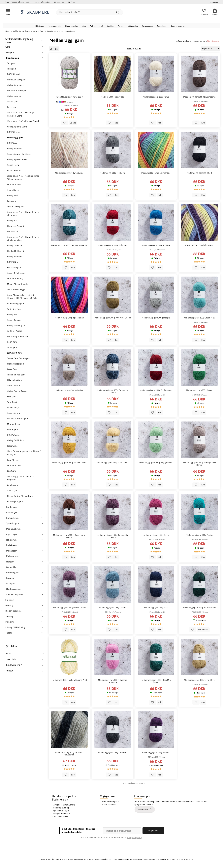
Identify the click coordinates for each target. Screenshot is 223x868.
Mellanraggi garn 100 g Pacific (199, 535)
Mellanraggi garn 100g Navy (156, 608)
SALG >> (71, 2)
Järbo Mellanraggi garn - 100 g (69, 97)
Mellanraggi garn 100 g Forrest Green (199, 608)
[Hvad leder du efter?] (90, 12)
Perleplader (162, 26)
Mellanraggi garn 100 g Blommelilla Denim (113, 536)
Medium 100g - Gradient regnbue (156, 173)
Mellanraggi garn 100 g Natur (156, 97)
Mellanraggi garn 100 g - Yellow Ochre (69, 463)
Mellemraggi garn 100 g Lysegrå (156, 318)
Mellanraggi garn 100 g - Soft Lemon (113, 463)
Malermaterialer (55, 26)
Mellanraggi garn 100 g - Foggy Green (156, 463)
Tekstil (93, 26)
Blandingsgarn (214, 41)
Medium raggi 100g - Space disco (69, 318)
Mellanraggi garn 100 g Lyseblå (113, 608)
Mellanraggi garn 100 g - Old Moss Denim (113, 318)
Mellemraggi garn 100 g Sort (199, 173)
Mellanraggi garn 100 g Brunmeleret (199, 97)
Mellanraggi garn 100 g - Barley (69, 390)
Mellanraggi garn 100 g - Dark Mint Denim (156, 681)
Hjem (8, 31)
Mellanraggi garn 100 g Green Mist (199, 318)
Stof (101, 26)
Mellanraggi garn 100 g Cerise (156, 535)
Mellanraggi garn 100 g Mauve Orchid (69, 608)
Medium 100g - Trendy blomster (199, 245)
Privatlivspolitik (109, 805)
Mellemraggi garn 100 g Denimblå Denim (113, 391)
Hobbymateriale (72, 26)
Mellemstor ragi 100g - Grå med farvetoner (69, 754)
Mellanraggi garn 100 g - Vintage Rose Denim (199, 464)
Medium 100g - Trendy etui (113, 97)
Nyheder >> (59, 2)
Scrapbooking (148, 26)
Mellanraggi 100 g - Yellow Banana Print (69, 680)
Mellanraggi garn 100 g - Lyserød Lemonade (113, 681)
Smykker (110, 26)
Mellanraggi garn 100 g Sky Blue (156, 245)
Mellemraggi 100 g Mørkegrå (113, 173)
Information (214, 2)
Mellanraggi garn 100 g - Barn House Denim (69, 536)
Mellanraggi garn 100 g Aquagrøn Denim (69, 245)
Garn (84, 26)
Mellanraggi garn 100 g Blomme (156, 752)
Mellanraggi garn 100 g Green (199, 390)
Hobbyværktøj (132, 26)
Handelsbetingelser (111, 802)
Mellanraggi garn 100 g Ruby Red (113, 245)
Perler (120, 26)
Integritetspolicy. (134, 838)
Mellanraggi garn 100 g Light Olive (199, 680)
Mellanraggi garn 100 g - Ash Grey (113, 752)
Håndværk (40, 26)
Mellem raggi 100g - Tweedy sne (69, 173)
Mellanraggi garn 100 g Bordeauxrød (156, 390)
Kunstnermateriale (178, 26)
